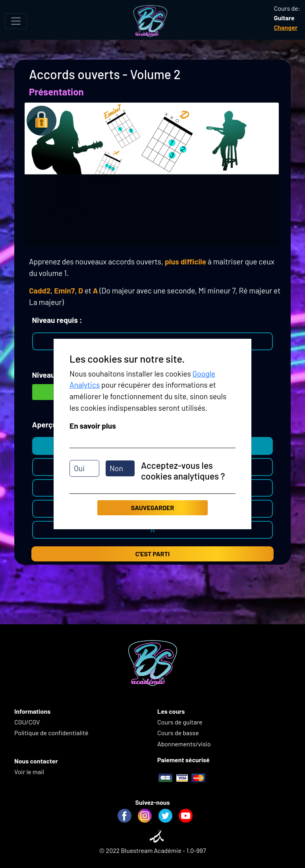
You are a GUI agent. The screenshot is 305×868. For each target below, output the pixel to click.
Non (116, 468)
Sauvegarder (152, 508)
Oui (79, 468)
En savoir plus (93, 426)
